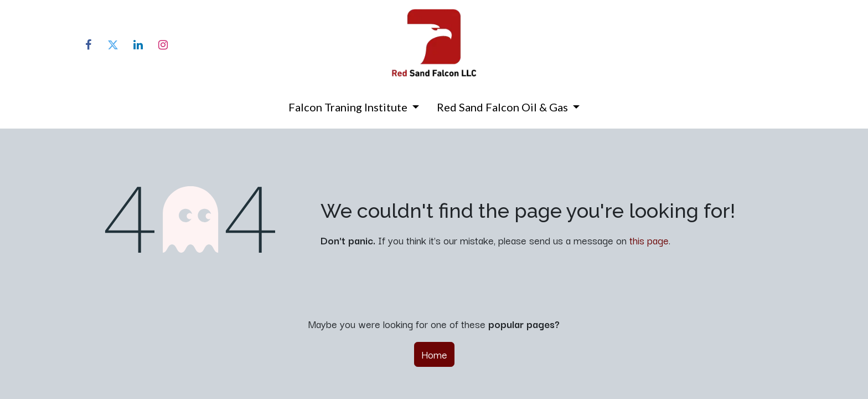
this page (649, 240)
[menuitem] (354, 109)
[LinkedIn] (138, 45)
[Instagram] (163, 45)
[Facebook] (88, 45)
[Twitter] (113, 45)
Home (434, 354)
